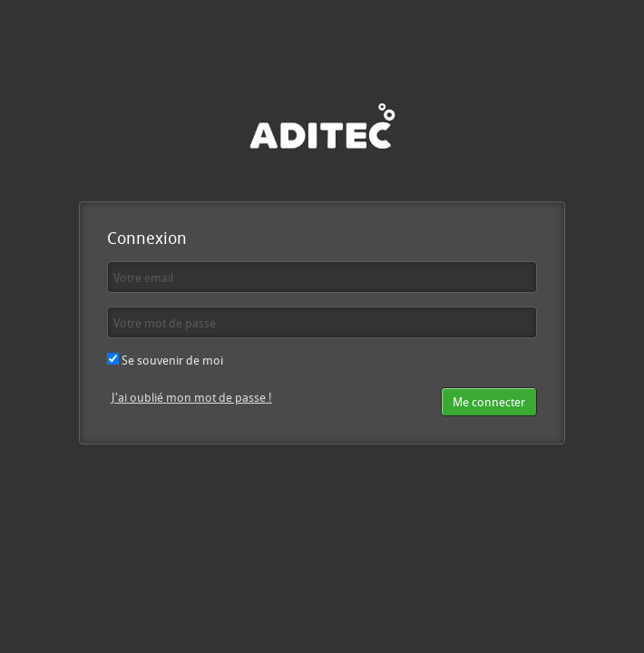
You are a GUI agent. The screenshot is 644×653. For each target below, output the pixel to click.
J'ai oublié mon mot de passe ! (192, 397)
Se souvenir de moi (165, 360)
